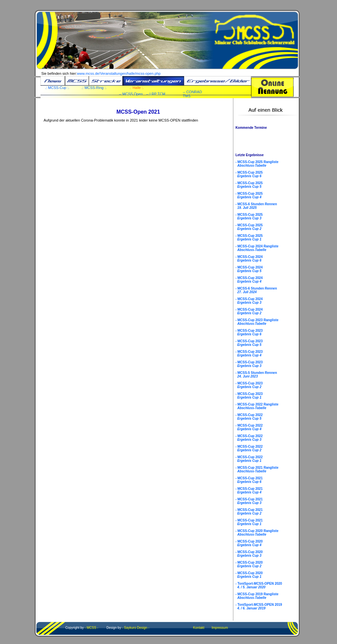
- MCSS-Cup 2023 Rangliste (257, 322)
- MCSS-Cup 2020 (249, 543)
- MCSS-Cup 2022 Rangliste (257, 406)
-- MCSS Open (131, 94)
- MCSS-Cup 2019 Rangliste (257, 596)
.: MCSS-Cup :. (57, 88)
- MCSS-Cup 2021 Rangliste (257, 469)
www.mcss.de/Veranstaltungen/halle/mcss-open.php (119, 73)
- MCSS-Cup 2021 (249, 480)
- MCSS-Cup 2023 (249, 332)
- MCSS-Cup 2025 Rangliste (257, 164)
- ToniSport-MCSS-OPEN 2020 (259, 585)
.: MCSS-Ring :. (94, 88)
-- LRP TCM (156, 94)
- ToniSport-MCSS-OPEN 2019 (259, 606)
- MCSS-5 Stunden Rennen (256, 375)
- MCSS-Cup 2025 (249, 174)
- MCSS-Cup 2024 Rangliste (257, 248)
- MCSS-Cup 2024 (249, 259)
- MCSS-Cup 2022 (249, 417)
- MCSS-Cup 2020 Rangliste (257, 533)
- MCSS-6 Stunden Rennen (256, 206)
